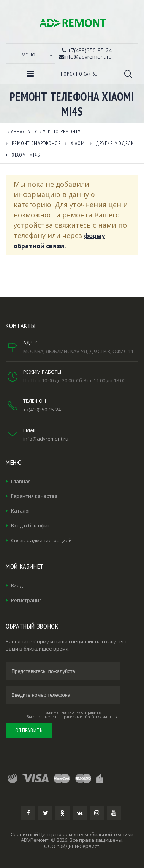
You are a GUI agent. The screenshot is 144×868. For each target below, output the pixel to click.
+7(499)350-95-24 (42, 410)
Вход (17, 585)
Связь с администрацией (41, 540)
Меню (28, 55)
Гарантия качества (34, 496)
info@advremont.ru (46, 439)
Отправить (29, 730)
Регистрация (26, 600)
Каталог (21, 511)
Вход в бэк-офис (30, 525)
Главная (21, 481)
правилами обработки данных (89, 717)
